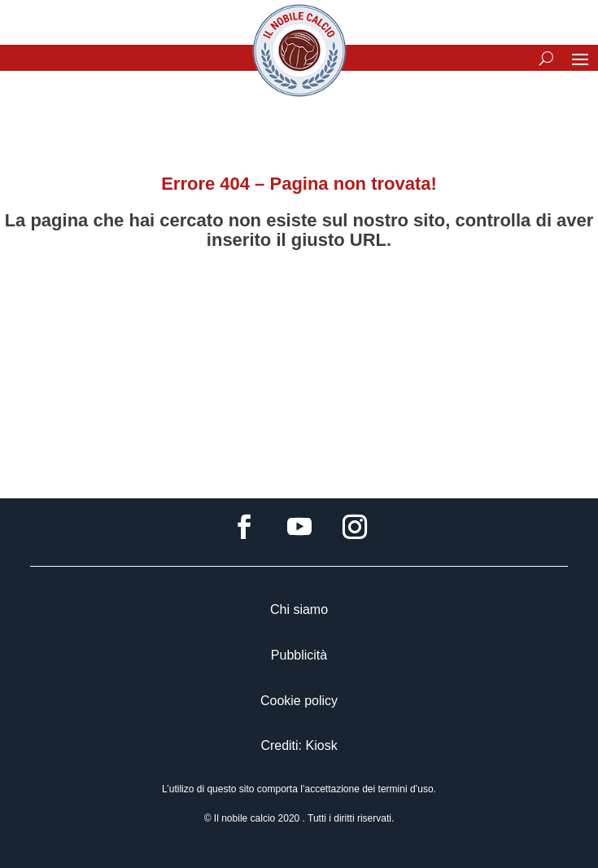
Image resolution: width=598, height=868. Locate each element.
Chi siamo (299, 609)
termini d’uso (406, 789)
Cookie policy (299, 701)
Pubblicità (299, 655)
